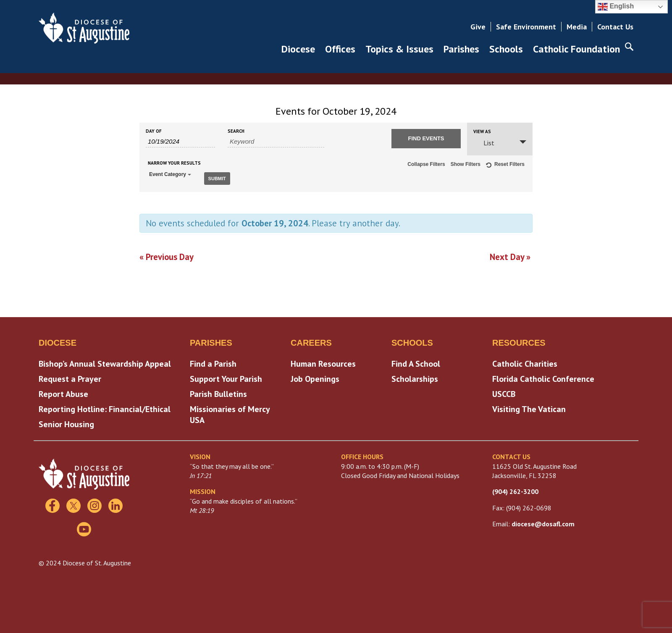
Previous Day (167, 255)
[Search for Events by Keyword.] (276, 142)
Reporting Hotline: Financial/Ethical (105, 407)
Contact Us (615, 27)
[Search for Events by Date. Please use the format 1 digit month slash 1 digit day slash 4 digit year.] (180, 142)
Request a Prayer (70, 377)
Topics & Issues (399, 49)
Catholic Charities (525, 362)
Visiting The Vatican (529, 407)
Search (236, 131)
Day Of (154, 131)
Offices (340, 49)
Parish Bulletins (218, 392)
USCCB (504, 392)
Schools (506, 49)
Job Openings (315, 377)
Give (478, 27)
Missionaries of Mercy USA (230, 413)
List (484, 143)
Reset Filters (505, 165)
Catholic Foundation (576, 49)
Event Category (170, 174)
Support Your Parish (226, 377)
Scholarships (415, 377)
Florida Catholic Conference (543, 377)
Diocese (298, 49)
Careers (311, 341)
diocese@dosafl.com (543, 522)
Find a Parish (213, 362)
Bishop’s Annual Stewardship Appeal (105, 362)
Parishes (461, 49)
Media (577, 27)
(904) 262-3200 (515, 490)
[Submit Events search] (426, 139)
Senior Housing (66, 423)
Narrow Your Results (174, 163)
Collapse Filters (426, 164)
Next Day (510, 255)
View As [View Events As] (482, 132)
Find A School (416, 362)
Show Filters (466, 164)
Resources (519, 341)
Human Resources (323, 362)
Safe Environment (526, 27)
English (616, 7)
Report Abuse (63, 392)
